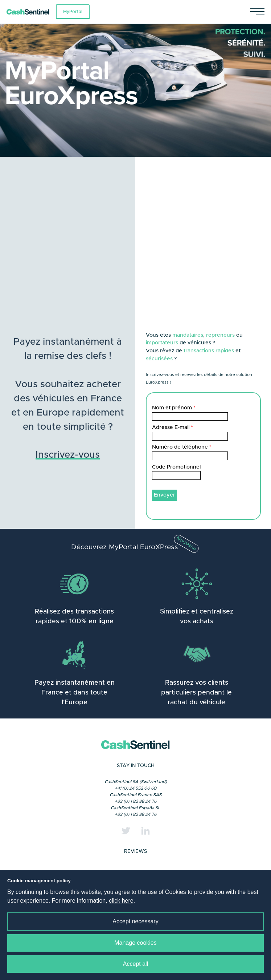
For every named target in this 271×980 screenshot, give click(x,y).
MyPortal (73, 12)
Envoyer (165, 495)
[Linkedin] (145, 831)
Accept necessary (135, 921)
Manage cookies (135, 943)
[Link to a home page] (31, 12)
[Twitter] (126, 831)
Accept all (135, 964)
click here (121, 901)
